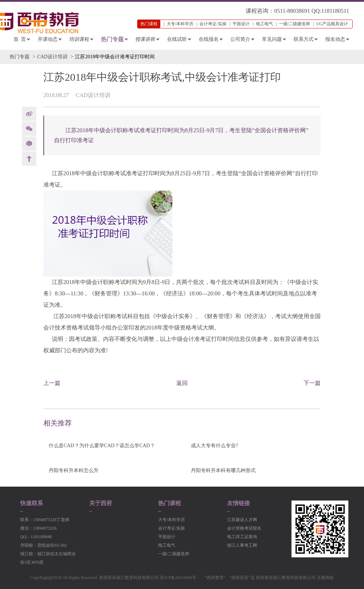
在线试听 (177, 39)
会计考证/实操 (213, 24)
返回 (182, 383)
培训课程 (79, 39)
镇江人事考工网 (242, 545)
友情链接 (239, 503)
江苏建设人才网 (242, 520)
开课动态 (48, 39)
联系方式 (304, 39)
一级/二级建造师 (295, 24)
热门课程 (170, 503)
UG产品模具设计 (332, 24)
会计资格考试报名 (244, 528)
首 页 (20, 39)
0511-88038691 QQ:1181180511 (312, 11)
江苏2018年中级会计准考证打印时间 (115, 57)
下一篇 (312, 383)
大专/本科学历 (180, 24)
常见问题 (272, 39)
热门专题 (112, 39)
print (29, 144)
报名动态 (335, 39)
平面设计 (241, 24)
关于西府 (101, 503)
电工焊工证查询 (242, 537)
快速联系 (32, 503)
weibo (29, 114)
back (29, 159)
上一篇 (52, 383)
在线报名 (209, 39)
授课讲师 (145, 39)
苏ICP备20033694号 (178, 578)
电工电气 (264, 24)
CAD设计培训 (52, 57)
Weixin (29, 129)
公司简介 (240, 39)
